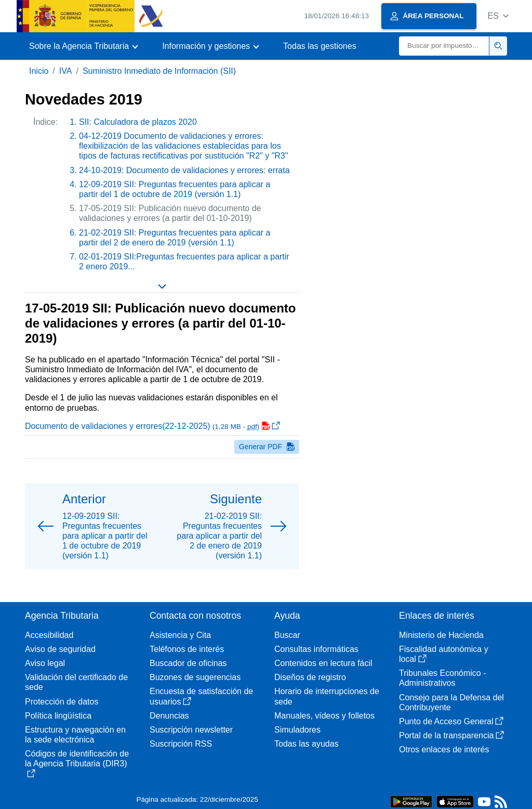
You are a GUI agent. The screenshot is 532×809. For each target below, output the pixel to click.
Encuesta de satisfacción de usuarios (201, 696)
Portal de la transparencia (451, 735)
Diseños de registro (310, 677)
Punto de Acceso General (451, 721)
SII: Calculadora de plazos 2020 (138, 122)
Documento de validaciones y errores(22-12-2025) (152, 426)
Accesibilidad (49, 635)
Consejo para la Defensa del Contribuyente (451, 702)
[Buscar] (444, 46)
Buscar (287, 635)
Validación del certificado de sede (76, 682)
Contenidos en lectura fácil (323, 663)
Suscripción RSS (181, 744)
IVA (66, 71)
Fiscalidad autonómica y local (444, 654)
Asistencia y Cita (180, 635)
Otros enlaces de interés (444, 749)
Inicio (39, 71)
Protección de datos (62, 702)
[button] (498, 16)
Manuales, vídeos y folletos (324, 716)
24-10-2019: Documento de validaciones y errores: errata (184, 170)
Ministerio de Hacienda (441, 635)
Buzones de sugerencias (195, 677)
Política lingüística (58, 716)
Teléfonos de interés (187, 649)
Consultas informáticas (316, 649)
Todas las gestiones (320, 46)
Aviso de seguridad (60, 649)
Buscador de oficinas (188, 663)
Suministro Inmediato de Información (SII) (159, 71)
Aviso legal (45, 663)
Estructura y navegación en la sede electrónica (75, 735)
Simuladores (297, 730)
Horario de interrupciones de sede (327, 696)
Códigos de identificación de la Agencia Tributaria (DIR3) (77, 763)
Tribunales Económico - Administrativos (442, 678)
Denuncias (169, 716)
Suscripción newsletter (191, 730)
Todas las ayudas (307, 744)
